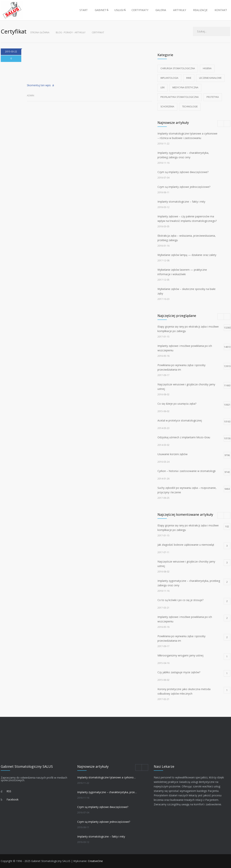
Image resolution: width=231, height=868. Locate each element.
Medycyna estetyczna (185, 87)
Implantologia (169, 78)
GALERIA (161, 10)
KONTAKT (221, 10)
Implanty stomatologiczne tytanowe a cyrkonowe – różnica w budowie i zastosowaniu (107, 777)
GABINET (100, 10)
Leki (163, 87)
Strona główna (40, 32)
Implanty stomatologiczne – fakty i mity (181, 202)
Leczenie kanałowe (210, 78)
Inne (189, 78)
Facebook (13, 799)
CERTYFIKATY (140, 10)
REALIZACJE (200, 10)
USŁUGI (119, 10)
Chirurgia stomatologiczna (178, 68)
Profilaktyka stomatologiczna (180, 97)
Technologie (190, 107)
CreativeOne (95, 861)
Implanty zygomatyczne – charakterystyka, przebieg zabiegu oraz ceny (107, 792)
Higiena (207, 68)
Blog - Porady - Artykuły (71, 32)
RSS (9, 791)
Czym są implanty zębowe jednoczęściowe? (184, 187)
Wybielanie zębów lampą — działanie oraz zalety (187, 255)
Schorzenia (167, 107)
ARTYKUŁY (180, 10)
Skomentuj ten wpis (39, 85)
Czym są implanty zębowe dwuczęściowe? (183, 172)
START (84, 10)
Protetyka (213, 97)
